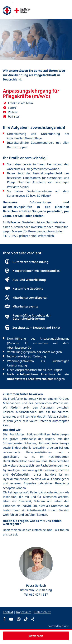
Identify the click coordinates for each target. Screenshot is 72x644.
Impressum (24, 612)
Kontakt (8, 612)
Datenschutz (43, 612)
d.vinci (65, 626)
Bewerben (36, 636)
